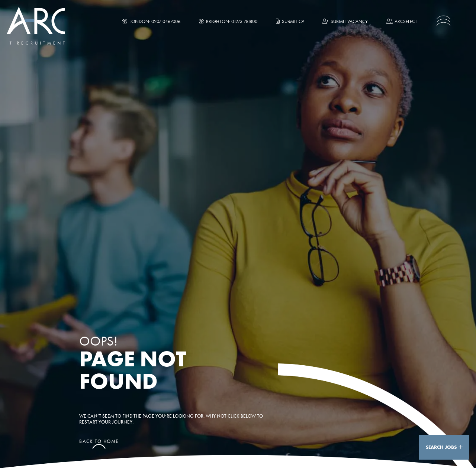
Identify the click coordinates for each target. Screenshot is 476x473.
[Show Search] (461, 447)
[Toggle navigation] (443, 21)
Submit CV (290, 21)
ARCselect (402, 21)
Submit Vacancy (345, 21)
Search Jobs (441, 447)
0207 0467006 (166, 21)
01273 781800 (244, 21)
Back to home (99, 442)
